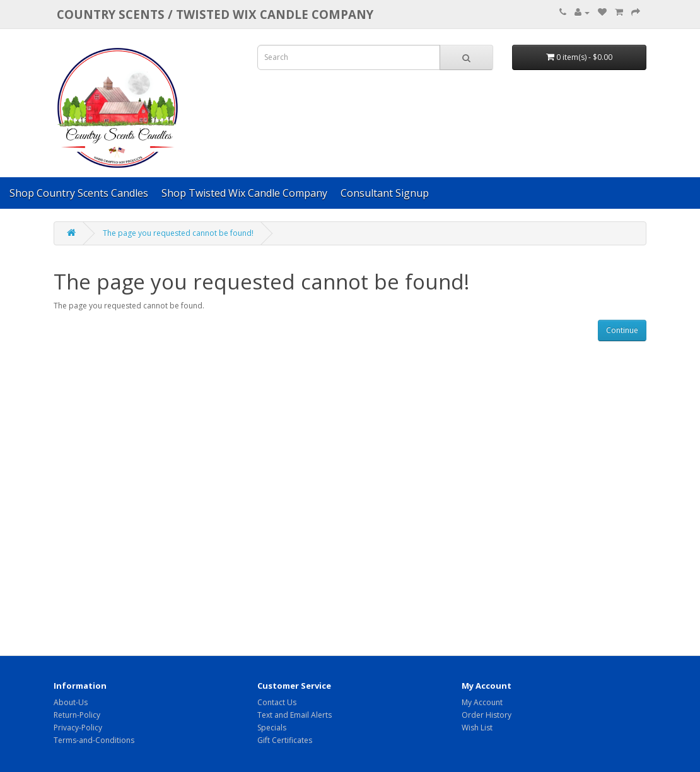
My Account (482, 702)
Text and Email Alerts (295, 715)
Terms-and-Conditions (94, 740)
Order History (487, 715)
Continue (622, 330)
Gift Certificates (285, 740)
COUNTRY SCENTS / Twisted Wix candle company (215, 14)
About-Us (71, 702)
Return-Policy (77, 715)
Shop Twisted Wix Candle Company (244, 193)
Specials (272, 728)
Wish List (477, 728)
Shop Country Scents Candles (79, 193)
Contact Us (277, 702)
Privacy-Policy (78, 728)
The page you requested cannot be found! (178, 233)
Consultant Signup (385, 193)
